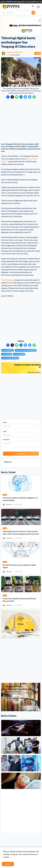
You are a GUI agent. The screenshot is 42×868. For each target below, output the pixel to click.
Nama (5, 422)
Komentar (7, 440)
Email (5, 431)
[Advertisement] (21, 121)
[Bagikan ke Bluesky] (25, 97)
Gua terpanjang (8, 280)
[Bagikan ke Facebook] (8, 97)
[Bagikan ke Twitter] (12, 97)
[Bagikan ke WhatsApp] (34, 97)
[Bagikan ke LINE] (17, 97)
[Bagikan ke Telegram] (30, 97)
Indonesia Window (15, 52)
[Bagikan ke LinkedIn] (21, 97)
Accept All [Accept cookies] (8, 864)
